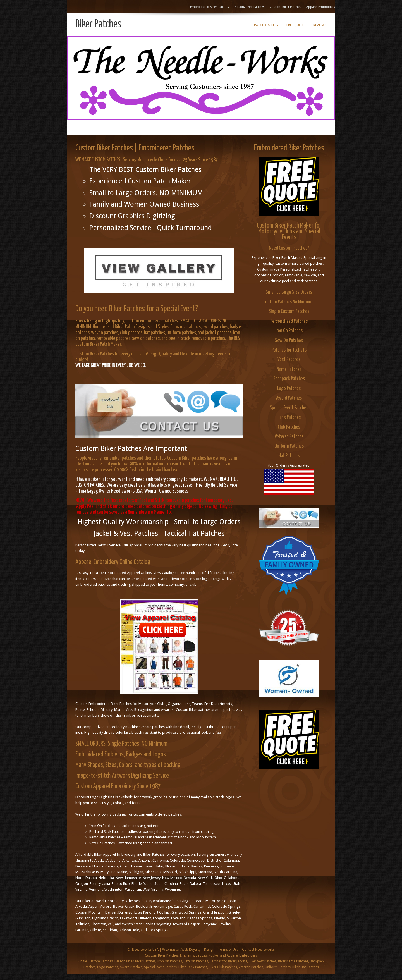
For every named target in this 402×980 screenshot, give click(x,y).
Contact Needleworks (258, 950)
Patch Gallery (266, 25)
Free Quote (296, 25)
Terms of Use (228, 950)
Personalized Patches (249, 7)
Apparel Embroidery (321, 7)
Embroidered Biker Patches (210, 7)
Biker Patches (98, 24)
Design (209, 950)
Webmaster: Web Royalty (181, 950)
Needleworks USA (145, 950)
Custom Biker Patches (285, 7)
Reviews (320, 25)
